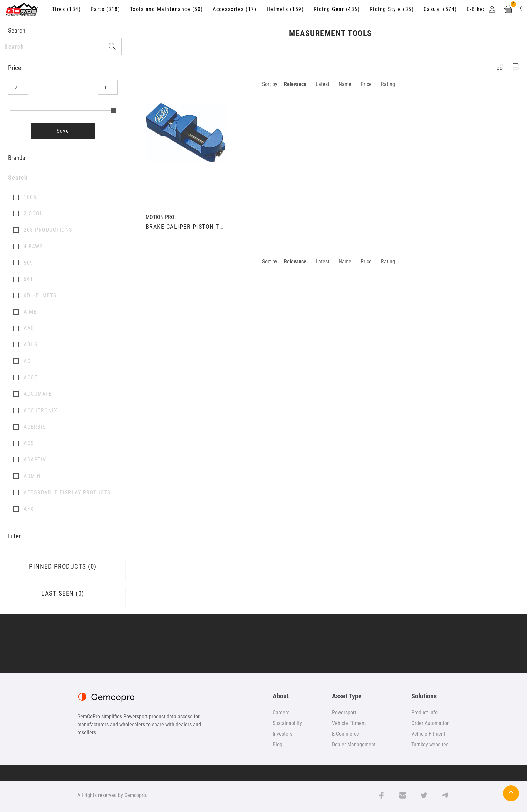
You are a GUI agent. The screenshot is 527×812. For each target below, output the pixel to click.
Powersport (344, 712)
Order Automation (430, 723)
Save (63, 131)
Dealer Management (354, 744)
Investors (282, 734)
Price (366, 84)
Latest (322, 84)
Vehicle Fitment (349, 723)
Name (345, 84)
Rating (388, 84)
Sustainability (287, 723)
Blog (277, 744)
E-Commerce (345, 734)
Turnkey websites (430, 744)
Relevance (295, 84)
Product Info (424, 712)
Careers (281, 712)
